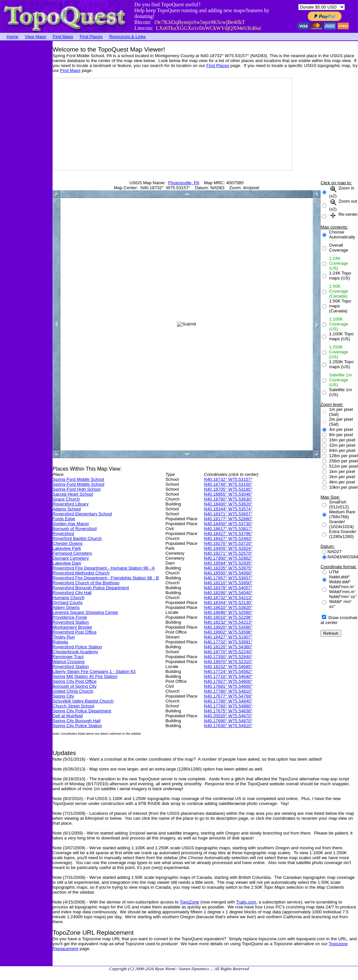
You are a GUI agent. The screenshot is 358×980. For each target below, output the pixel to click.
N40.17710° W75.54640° (228, 676)
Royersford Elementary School (82, 514)
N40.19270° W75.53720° (228, 543)
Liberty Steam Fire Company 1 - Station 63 (94, 671)
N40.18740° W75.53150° (228, 484)
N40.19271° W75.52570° (228, 553)
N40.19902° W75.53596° (228, 632)
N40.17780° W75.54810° (228, 691)
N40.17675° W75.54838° (228, 711)
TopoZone (189, 902)
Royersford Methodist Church (81, 573)
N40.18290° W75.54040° (228, 593)
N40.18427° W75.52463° (228, 538)
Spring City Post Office (75, 681)
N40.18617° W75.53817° (228, 529)
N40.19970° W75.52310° (228, 662)
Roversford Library (71, 504)
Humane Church (68, 598)
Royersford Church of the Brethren (86, 583)
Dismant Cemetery (71, 558)
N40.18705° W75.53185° (228, 489)
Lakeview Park (67, 548)
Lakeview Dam (67, 563)
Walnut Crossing (68, 662)
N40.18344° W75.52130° (228, 602)
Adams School (67, 509)
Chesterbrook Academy (75, 652)
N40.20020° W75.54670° (228, 716)
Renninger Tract (68, 657)
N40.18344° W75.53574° (228, 509)
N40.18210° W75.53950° (228, 583)
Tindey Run (64, 637)
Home (12, 37)
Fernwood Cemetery (72, 553)
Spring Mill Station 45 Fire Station (85, 676)
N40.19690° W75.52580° (228, 612)
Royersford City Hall (72, 593)
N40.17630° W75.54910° (228, 726)
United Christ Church (73, 691)
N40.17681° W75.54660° (228, 686)
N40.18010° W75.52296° (228, 617)
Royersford (63, 534)
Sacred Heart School (73, 494)
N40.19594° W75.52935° (228, 563)
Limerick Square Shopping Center (85, 612)
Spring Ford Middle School (78, 479)
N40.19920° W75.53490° (228, 627)
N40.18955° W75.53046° (228, 494)
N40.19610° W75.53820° (228, 607)
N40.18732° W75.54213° (228, 598)
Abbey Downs (66, 607)
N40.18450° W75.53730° (228, 524)
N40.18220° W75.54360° (228, 647)
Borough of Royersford (75, 529)
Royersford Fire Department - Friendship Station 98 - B (106, 578)
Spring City (63, 696)
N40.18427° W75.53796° (228, 534)
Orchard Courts (67, 602)
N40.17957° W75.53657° (228, 578)
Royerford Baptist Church (77, 538)
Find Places (91, 37)
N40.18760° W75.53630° (228, 499)
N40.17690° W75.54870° (228, 721)
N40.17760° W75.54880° (228, 706)
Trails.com (246, 902)
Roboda (60, 642)
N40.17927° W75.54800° (228, 681)
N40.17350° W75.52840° (228, 657)
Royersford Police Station (77, 647)
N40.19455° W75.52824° (228, 548)
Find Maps (63, 37)
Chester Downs (67, 543)
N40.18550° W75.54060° (228, 573)
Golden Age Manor (71, 524)
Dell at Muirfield (68, 716)
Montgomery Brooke (72, 627)
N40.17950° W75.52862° (228, 558)
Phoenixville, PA (184, 183)
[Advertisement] (26, 140)
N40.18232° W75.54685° (228, 667)
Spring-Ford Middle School (78, 484)
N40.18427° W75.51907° (228, 637)
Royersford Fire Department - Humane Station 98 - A (104, 568)
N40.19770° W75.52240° (228, 652)
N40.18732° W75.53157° (228, 479)
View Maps (36, 37)
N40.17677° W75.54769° (228, 696)
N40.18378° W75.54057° (228, 588)
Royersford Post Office (75, 632)
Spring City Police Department (82, 711)
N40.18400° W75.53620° (228, 504)
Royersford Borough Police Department (91, 588)
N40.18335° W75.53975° (228, 568)
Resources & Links (127, 37)
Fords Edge (64, 519)
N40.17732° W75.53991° (228, 642)
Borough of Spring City (75, 686)
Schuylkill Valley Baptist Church (83, 701)
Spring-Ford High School (77, 489)
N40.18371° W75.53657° (228, 514)
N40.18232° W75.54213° (228, 622)
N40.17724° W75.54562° (228, 671)
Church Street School (73, 706)
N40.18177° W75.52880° (228, 519)
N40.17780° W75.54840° (228, 701)
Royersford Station (71, 622)
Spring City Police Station (77, 726)
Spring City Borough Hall (77, 721)
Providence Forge (70, 617)
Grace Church (66, 499)
